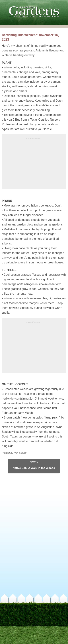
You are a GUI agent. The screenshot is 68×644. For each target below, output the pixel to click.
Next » (34, 462)
